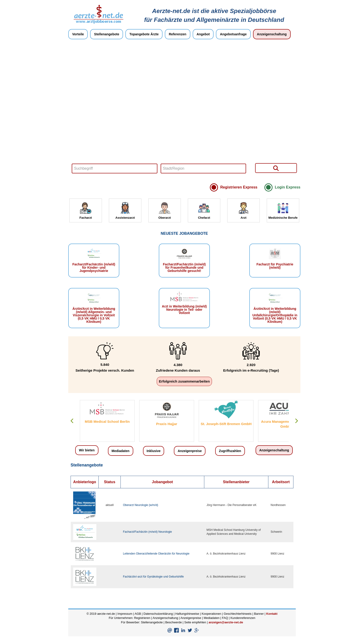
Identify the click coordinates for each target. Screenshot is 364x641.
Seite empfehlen (195, 622)
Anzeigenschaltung (272, 34)
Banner (259, 614)
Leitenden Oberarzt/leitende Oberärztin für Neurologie (156, 554)
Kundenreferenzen (243, 618)
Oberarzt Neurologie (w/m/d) (141, 505)
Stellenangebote (107, 34)
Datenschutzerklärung (158, 614)
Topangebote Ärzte (144, 34)
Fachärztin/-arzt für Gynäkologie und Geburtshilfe (153, 577)
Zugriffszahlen (230, 451)
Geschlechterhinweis (238, 614)
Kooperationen (211, 614)
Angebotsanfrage (233, 34)
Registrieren (142, 618)
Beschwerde (174, 622)
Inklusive (154, 451)
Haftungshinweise (187, 614)
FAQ (225, 618)
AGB (138, 614)
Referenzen (177, 34)
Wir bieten (87, 450)
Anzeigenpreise (190, 451)
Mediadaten (121, 451)
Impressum (125, 614)
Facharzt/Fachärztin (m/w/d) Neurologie (148, 532)
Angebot (203, 34)
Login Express (288, 187)
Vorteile (78, 34)
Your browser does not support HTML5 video (184, 112)
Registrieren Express (239, 187)
